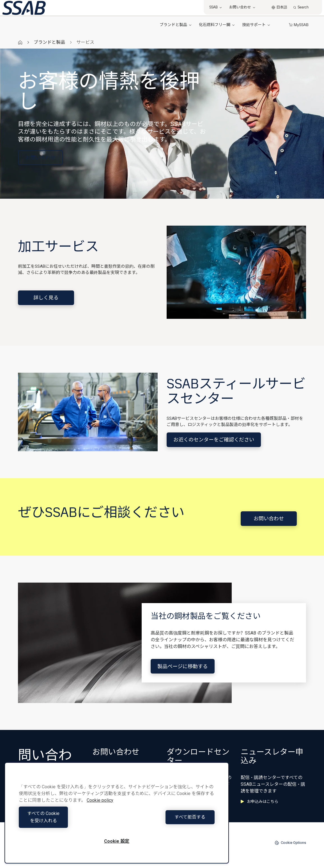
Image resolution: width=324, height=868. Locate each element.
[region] (117, 817)
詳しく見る (46, 298)
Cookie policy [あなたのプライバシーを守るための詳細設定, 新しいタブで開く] (100, 808)
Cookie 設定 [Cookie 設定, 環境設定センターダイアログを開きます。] (117, 841)
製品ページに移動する (183, 666)
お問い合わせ (40, 158)
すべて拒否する (167, 821)
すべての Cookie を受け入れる (66, 821)
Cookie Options (290, 843)
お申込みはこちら (259, 801)
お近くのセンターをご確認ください (214, 440)
